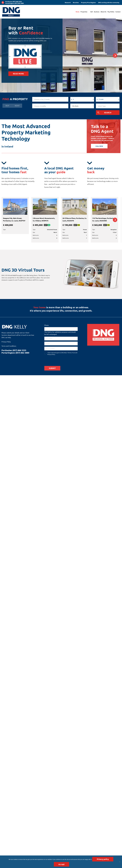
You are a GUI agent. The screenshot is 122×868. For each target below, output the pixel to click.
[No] (120, 862)
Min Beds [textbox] (75, 106)
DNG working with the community (109, 2)
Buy (7, 106)
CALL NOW (99, 146)
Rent (17, 106)
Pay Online (111, 12)
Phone (47, 325)
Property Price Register (88, 2)
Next (115, 56)
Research (68, 2)
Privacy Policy (6, 342)
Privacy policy (103, 859)
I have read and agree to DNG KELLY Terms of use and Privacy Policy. (62, 354)
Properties (84, 12)
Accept (61, 864)
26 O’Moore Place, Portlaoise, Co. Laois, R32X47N (75, 219)
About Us (103, 12)
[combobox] (50, 99)
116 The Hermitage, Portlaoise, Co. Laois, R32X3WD (104, 219)
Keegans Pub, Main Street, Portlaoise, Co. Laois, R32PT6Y (14, 219)
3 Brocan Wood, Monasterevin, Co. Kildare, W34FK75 (44, 219)
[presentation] (59, 360)
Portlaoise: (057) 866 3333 (14, 2)
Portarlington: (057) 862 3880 (15, 3)
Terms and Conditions (9, 346)
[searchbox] (50, 99)
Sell (91, 12)
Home (78, 12)
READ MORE (18, 74)
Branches (76, 2)
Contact (118, 12)
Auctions (97, 12)
